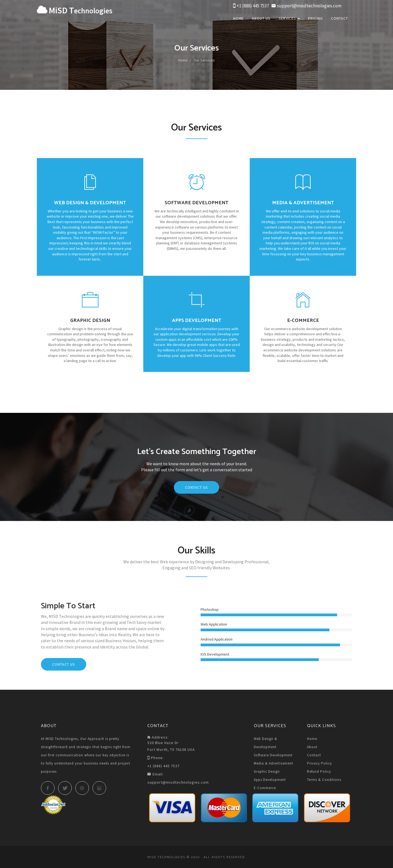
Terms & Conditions (324, 780)
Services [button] (289, 18)
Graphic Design (267, 771)
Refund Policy (319, 771)
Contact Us (196, 487)
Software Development (273, 755)
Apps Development (270, 780)
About (312, 747)
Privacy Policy (319, 763)
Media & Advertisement (273, 763)
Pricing (315, 18)
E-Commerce (265, 788)
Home (238, 18)
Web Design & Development (266, 743)
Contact (340, 18)
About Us (261, 18)
